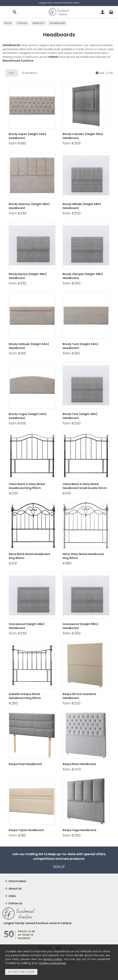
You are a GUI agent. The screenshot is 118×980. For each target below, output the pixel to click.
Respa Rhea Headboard (79, 764)
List (109, 73)
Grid (100, 73)
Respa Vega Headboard (79, 830)
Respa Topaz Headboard (26, 830)
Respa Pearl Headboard (25, 764)
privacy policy (53, 959)
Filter (12, 73)
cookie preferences (52, 963)
